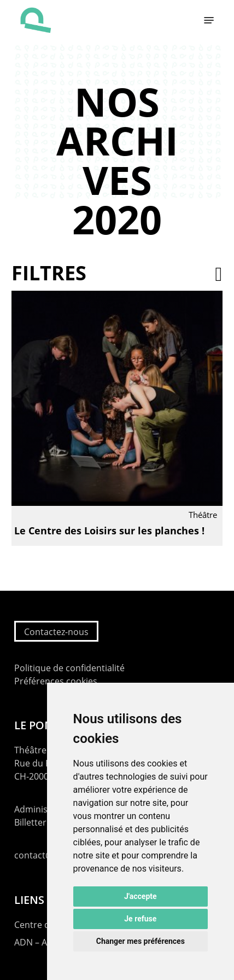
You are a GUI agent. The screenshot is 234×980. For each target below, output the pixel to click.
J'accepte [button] (141, 896)
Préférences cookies (56, 681)
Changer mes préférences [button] (141, 941)
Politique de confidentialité (69, 668)
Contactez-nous (56, 632)
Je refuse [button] (140, 919)
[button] (209, 20)
